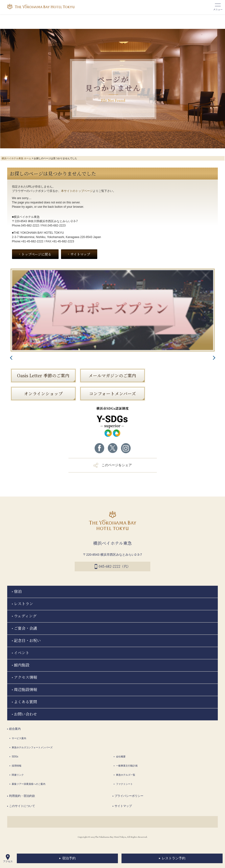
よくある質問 (25, 702)
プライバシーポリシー (129, 796)
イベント (22, 653)
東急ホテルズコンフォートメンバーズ (32, 747)
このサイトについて (22, 806)
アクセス (8, 858)
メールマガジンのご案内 (112, 375)
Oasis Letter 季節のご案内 (43, 375)
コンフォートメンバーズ (112, 393)
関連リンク (18, 775)
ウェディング (25, 616)
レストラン (24, 604)
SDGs (15, 757)
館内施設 (22, 665)
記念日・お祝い (27, 640)
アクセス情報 (25, 677)
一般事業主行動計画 (127, 766)
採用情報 (17, 766)
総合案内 (15, 729)
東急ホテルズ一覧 (126, 775)
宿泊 (18, 591)
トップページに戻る (36, 254)
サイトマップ (80, 254)
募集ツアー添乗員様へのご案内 (29, 784)
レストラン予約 (174, 858)
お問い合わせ (25, 714)
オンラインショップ (43, 393)
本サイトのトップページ (77, 191)
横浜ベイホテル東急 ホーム (16, 158)
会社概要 (121, 757)
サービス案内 (19, 738)
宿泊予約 (69, 858)
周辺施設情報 (25, 689)
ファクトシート (124, 784)
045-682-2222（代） (112, 566)
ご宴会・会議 (25, 628)
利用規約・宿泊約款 (22, 796)
